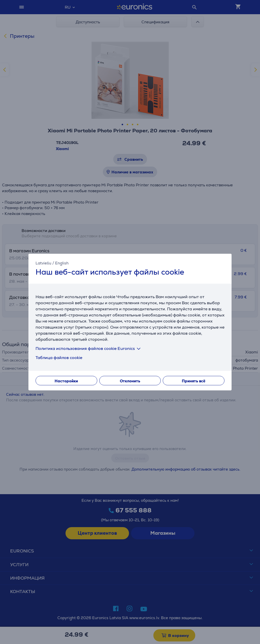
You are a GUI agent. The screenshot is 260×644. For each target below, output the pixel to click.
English (62, 263)
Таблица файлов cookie (59, 357)
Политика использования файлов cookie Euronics (89, 348)
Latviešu (43, 263)
